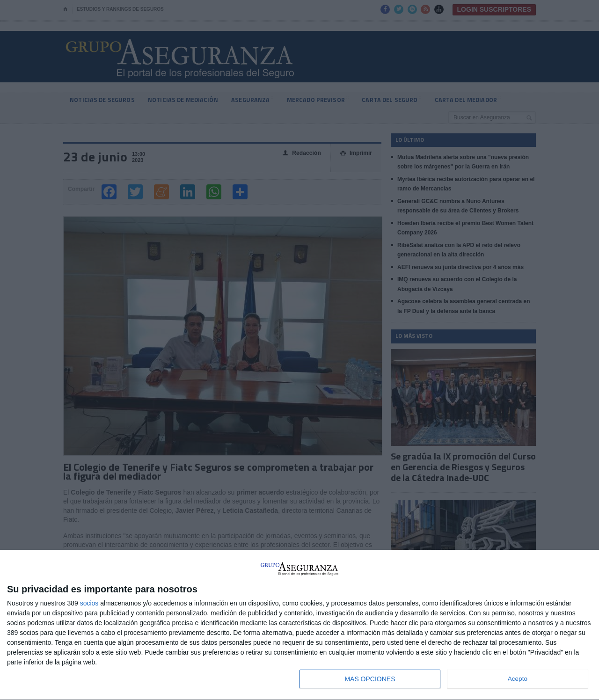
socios (89, 603)
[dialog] (299, 625)
